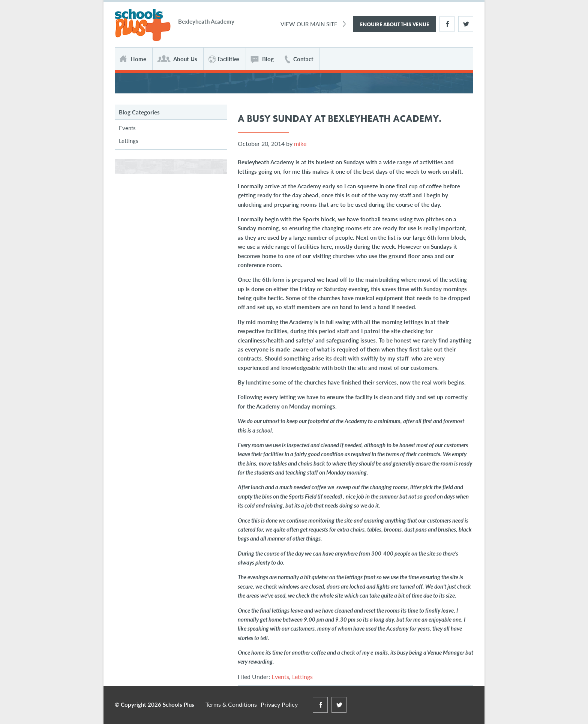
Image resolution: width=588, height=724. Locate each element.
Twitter (466, 24)
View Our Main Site (309, 24)
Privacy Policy (279, 704)
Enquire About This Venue (394, 24)
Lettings (302, 677)
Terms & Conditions (231, 704)
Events (280, 677)
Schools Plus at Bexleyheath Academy (143, 25)
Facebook (447, 24)
